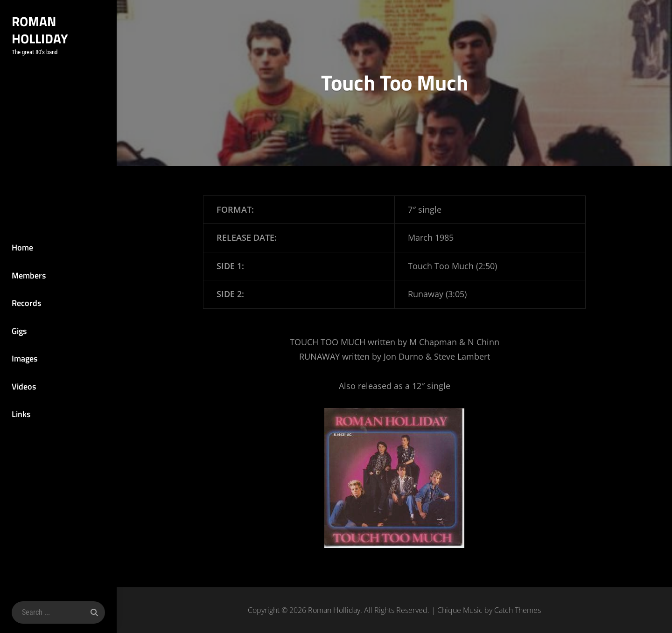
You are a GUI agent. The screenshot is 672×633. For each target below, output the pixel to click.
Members (29, 275)
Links (21, 414)
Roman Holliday (40, 30)
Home (22, 247)
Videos (24, 386)
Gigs (19, 331)
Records (26, 303)
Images (24, 358)
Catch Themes (518, 610)
